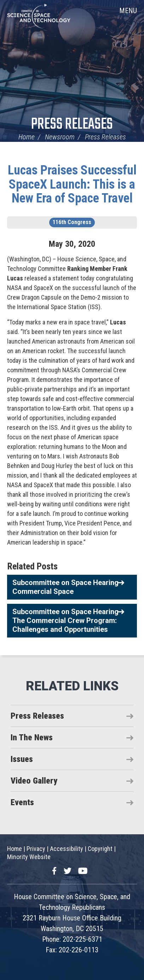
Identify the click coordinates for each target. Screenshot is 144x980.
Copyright (100, 849)
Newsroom (60, 137)
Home (27, 137)
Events (22, 802)
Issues (22, 759)
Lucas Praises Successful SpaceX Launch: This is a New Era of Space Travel (72, 184)
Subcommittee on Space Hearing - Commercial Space (68, 587)
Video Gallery (34, 781)
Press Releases (72, 125)
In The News (32, 737)
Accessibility (67, 849)
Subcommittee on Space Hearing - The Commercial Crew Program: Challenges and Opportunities (68, 620)
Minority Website (29, 857)
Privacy (36, 849)
